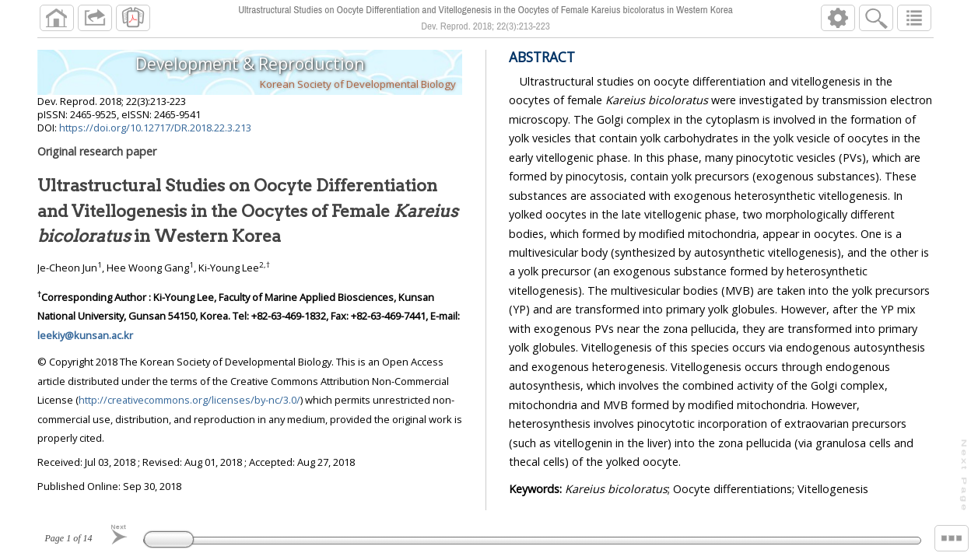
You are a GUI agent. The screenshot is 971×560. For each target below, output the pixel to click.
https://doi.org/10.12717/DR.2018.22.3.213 (155, 128)
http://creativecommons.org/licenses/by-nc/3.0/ (189, 400)
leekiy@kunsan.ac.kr (85, 335)
